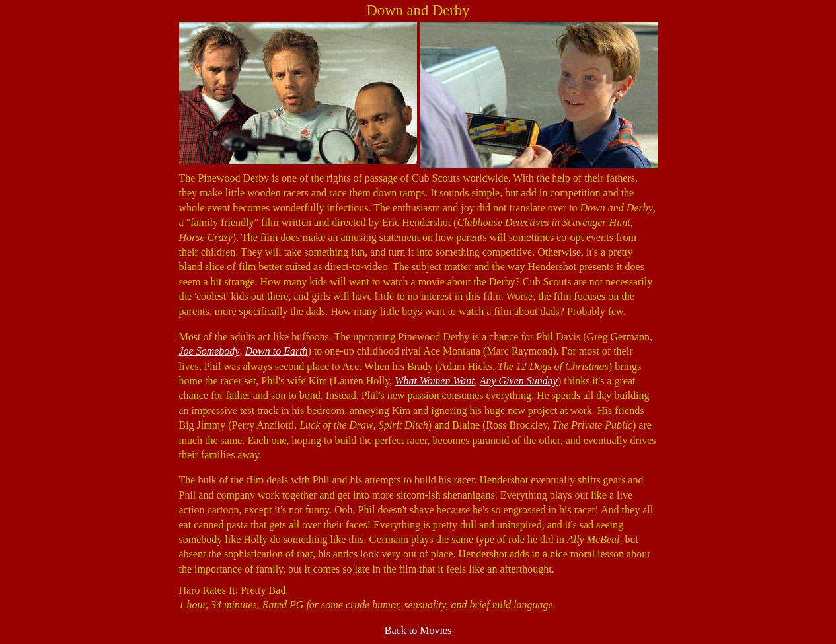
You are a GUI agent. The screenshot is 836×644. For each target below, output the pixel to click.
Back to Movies (418, 630)
